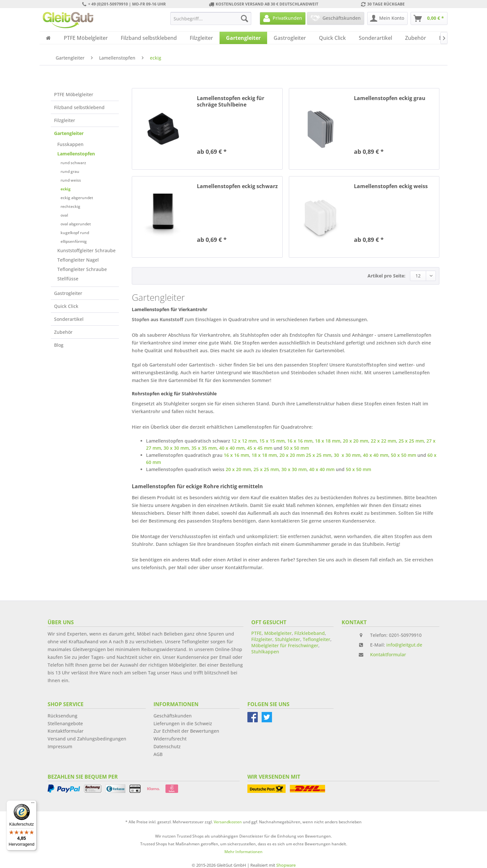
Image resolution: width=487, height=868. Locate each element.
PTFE (256, 633)
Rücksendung (62, 716)
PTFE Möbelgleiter (74, 94)
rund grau (70, 171)
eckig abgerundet (77, 198)
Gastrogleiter (68, 293)
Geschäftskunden (173, 716)
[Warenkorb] (429, 18)
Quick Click (66, 306)
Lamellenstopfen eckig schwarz (237, 186)
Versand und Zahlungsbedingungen (87, 739)
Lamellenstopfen (76, 154)
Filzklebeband (310, 633)
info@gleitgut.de (404, 645)
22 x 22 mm (383, 441)
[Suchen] (244, 18)
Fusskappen (70, 144)
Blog (59, 345)
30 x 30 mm (176, 448)
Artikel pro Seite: (386, 276)
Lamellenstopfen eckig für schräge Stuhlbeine (231, 101)
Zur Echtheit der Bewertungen (186, 731)
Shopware (286, 865)
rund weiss (71, 180)
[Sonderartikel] (375, 38)
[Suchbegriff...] (211, 18)
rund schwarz (73, 163)
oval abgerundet (76, 224)
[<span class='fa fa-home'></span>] (48, 38)
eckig (66, 189)
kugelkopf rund (75, 233)
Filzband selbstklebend (79, 107)
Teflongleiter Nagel (78, 260)
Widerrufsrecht (170, 739)
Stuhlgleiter (288, 639)
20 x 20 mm (356, 441)
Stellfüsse (68, 279)
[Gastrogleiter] (290, 38)
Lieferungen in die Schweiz (183, 723)
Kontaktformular (388, 654)
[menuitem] (211, 18)
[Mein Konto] (387, 18)
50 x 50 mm (296, 448)
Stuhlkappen (265, 652)
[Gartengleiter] (243, 38)
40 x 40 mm (232, 448)
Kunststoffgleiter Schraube (86, 250)
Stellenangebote (65, 723)
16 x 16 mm (300, 441)
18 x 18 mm (328, 441)
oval (64, 215)
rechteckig (70, 206)
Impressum (60, 746)
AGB (158, 754)
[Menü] (33, 804)
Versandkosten (228, 822)
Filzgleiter (65, 120)
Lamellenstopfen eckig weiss (391, 186)
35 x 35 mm (204, 448)
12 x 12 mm (244, 441)
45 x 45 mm (260, 448)
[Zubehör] (416, 38)
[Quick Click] (332, 38)
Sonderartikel (69, 319)
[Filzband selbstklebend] (149, 38)
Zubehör (63, 332)
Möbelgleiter (278, 633)
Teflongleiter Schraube (82, 269)
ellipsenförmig (74, 241)
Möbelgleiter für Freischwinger (285, 645)
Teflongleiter (317, 639)
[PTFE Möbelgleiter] (86, 38)
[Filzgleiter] (201, 38)
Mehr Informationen (243, 852)
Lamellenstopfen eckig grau (390, 98)
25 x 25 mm (411, 441)
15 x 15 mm (272, 441)
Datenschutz (167, 746)
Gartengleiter (69, 133)
